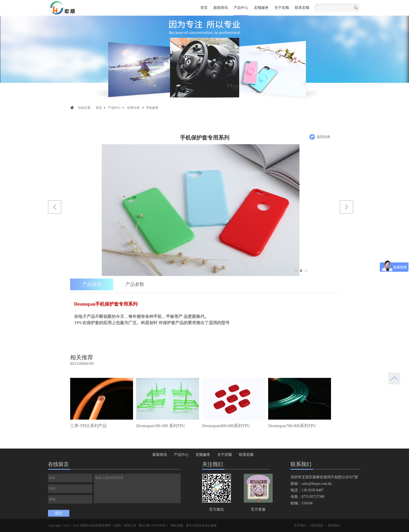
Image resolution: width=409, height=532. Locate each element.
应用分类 (133, 108)
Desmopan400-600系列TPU (226, 426)
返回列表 (323, 137)
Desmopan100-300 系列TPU (161, 426)
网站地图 (177, 525)
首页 (204, 8)
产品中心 (115, 108)
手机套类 (152, 108)
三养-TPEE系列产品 (88, 426)
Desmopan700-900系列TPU (292, 426)
